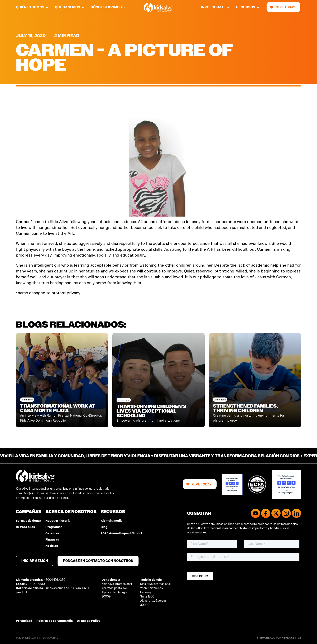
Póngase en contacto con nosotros (98, 561)
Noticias (52, 546)
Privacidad (24, 621)
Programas (54, 527)
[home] (158, 7)
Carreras (52, 533)
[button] (35, 7)
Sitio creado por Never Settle (279, 638)
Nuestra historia (58, 521)
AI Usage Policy (89, 621)
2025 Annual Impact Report (121, 533)
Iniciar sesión (35, 561)
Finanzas (52, 540)
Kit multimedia (112, 521)
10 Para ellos (25, 527)
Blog (104, 527)
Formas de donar (29, 521)
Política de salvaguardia (55, 621)
